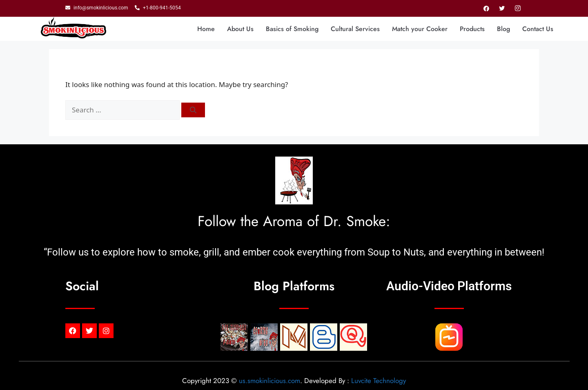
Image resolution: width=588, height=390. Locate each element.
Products (472, 29)
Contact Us (538, 29)
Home (206, 29)
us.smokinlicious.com (269, 381)
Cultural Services (355, 29)
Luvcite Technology (379, 381)
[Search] (193, 110)
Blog (503, 29)
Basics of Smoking (292, 29)
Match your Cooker (420, 29)
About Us (240, 29)
